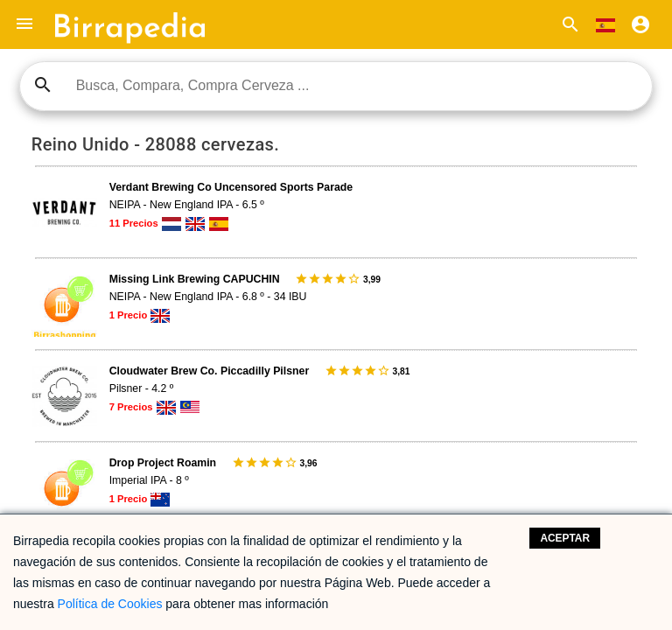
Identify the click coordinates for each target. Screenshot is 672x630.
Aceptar (565, 538)
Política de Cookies (110, 604)
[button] (24, 24)
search (43, 85)
